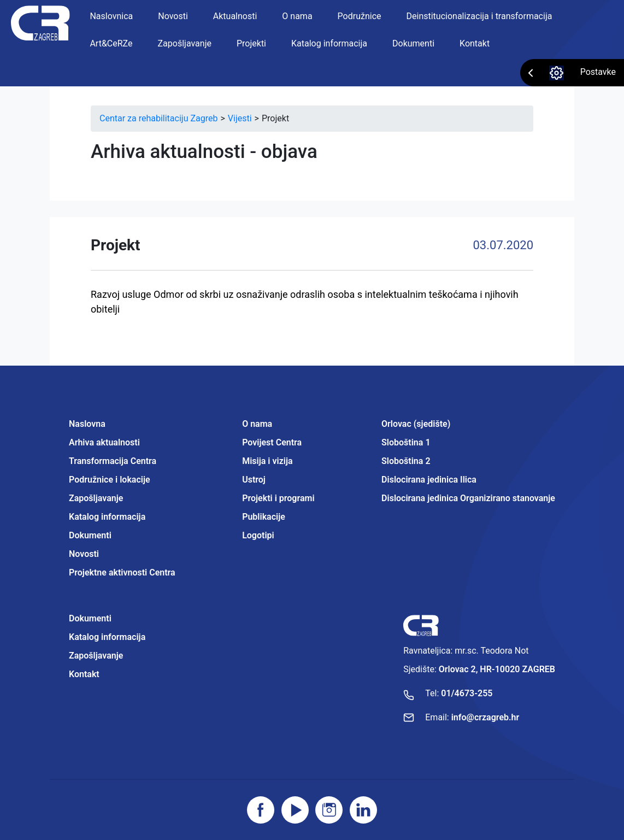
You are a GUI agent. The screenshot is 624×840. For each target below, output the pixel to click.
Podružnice (360, 16)
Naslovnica (111, 16)
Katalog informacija (329, 43)
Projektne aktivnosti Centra (122, 572)
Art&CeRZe (111, 43)
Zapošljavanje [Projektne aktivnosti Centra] (96, 656)
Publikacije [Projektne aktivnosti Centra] (264, 517)
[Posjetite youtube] (295, 810)
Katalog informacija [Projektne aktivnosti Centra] (107, 637)
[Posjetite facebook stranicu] (261, 810)
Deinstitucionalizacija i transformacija (479, 16)
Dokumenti (413, 43)
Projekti (251, 43)
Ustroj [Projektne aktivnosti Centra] (254, 480)
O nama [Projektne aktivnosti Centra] (257, 424)
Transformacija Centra (113, 461)
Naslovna (87, 424)
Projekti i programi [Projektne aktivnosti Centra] (278, 498)
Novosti (173, 16)
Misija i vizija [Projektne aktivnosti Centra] (267, 461)
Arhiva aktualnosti (104, 442)
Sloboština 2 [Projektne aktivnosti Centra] (406, 461)
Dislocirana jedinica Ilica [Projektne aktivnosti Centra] (429, 480)
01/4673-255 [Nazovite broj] (467, 693)
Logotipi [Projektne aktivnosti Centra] (258, 535)
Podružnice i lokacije (110, 480)
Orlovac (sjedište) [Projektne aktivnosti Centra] (416, 424)
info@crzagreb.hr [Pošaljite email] (485, 717)
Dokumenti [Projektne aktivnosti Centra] (90, 618)
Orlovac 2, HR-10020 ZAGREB (497, 669)
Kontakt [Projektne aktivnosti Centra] (84, 674)
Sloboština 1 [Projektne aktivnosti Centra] (406, 442)
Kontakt (475, 43)
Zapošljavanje (185, 43)
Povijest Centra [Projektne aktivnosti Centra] (272, 442)
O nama (297, 16)
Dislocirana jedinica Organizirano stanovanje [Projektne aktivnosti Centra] (468, 498)
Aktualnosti (235, 16)
